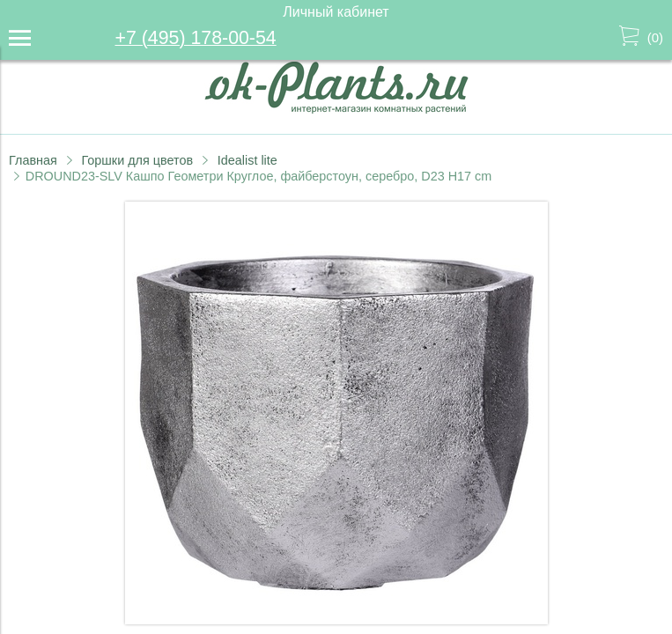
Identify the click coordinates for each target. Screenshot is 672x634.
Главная (33, 160)
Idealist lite (247, 160)
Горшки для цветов (137, 160)
